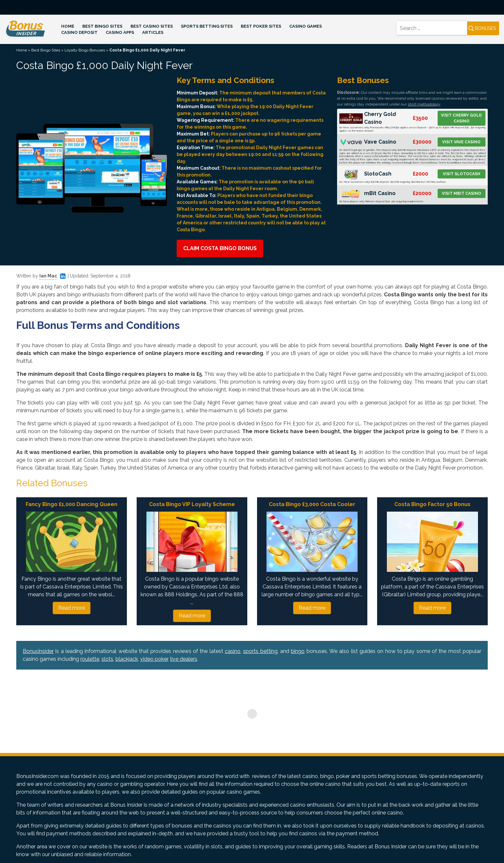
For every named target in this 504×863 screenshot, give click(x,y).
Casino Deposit (79, 32)
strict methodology (424, 104)
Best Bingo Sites (102, 26)
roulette (90, 659)
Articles (153, 32)
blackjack (127, 659)
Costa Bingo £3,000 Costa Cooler (312, 504)
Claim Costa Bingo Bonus (220, 248)
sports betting (260, 651)
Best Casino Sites (152, 26)
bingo (298, 651)
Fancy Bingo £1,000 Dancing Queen (72, 504)
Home (68, 26)
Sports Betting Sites (207, 26)
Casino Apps (120, 32)
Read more (72, 608)
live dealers (184, 659)
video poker (154, 659)
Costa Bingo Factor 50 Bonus (432, 504)
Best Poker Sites (261, 26)
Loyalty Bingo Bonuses (85, 50)
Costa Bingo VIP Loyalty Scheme (192, 504)
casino (233, 651)
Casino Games (306, 26)
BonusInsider (38, 651)
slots (107, 659)
